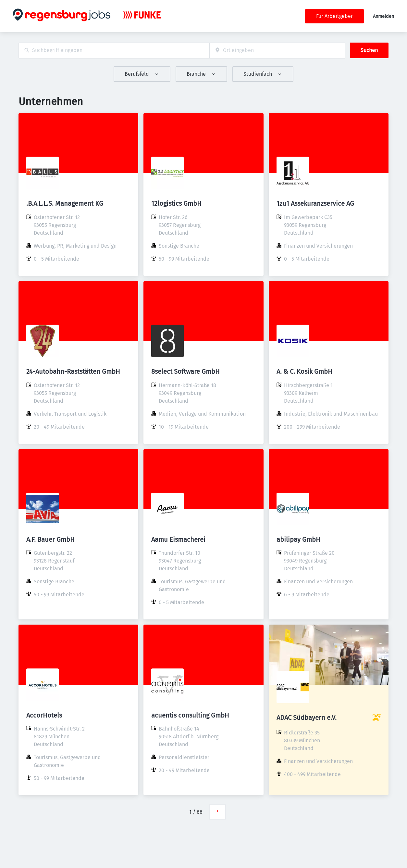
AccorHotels (44, 715)
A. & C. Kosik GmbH (304, 371)
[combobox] (114, 51)
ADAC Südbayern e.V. (307, 718)
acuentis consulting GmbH (190, 715)
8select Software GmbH (185, 371)
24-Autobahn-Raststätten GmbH (73, 371)
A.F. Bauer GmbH (50, 539)
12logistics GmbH (176, 203)
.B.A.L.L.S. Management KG (65, 203)
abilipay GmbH (298, 539)
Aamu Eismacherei (178, 539)
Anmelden (383, 16)
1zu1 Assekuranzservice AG (315, 203)
